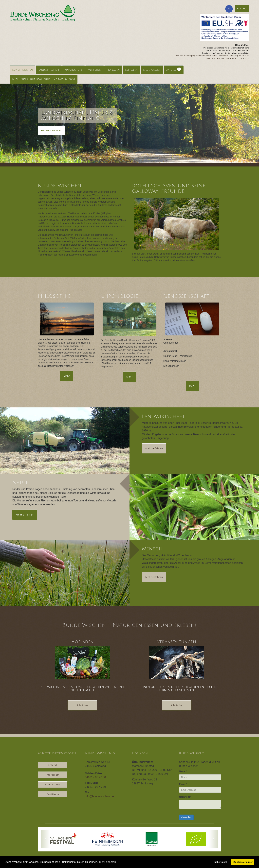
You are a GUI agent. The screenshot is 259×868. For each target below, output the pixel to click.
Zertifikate (53, 794)
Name (183, 771)
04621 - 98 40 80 (95, 777)
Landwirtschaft (49, 70)
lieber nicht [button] (221, 862)
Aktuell (174, 69)
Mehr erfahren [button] (154, 448)
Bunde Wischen (23, 70)
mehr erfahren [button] (108, 862)
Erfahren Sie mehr (52, 130)
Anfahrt (53, 765)
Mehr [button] (67, 376)
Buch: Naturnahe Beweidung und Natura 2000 (44, 79)
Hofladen (113, 70)
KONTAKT (242, 9)
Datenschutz (53, 785)
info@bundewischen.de (99, 796)
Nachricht (185, 797)
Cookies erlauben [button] (243, 862)
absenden (186, 817)
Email (183, 784)
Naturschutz (74, 70)
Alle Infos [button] (82, 705)
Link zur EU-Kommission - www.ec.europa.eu (228, 58)
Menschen (95, 70)
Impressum (53, 775)
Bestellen (131, 70)
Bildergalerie (152, 70)
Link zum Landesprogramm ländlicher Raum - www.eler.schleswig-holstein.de (212, 56)
